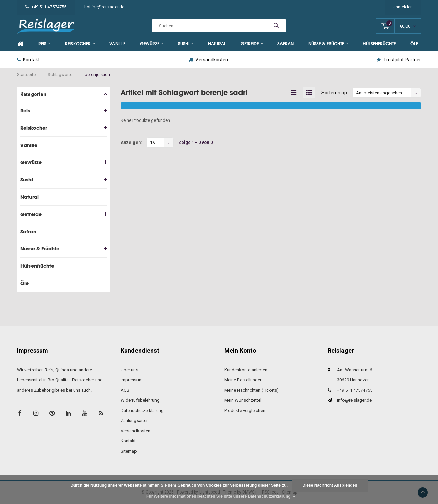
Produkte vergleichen (245, 410)
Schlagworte (60, 75)
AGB (125, 390)
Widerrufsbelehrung (140, 400)
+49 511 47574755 (46, 7)
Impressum (132, 380)
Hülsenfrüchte (379, 44)
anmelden (403, 7)
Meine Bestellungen (243, 380)
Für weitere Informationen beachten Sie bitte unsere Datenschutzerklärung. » (221, 496)
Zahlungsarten (135, 421)
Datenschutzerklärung (142, 410)
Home (20, 44)
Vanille (117, 44)
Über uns (129, 370)
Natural (217, 44)
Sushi (186, 44)
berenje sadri (97, 75)
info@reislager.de (354, 400)
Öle (414, 44)
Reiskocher (80, 44)
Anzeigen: (131, 142)
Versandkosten (208, 60)
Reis (44, 44)
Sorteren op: (335, 93)
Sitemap (129, 451)
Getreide (252, 44)
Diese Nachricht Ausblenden (330, 485)
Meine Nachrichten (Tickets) (252, 390)
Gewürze (152, 44)
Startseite (26, 75)
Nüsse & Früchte (328, 44)
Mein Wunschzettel (243, 400)
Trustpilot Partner (399, 60)
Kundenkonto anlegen (246, 370)
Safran (286, 44)
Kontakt (28, 60)
